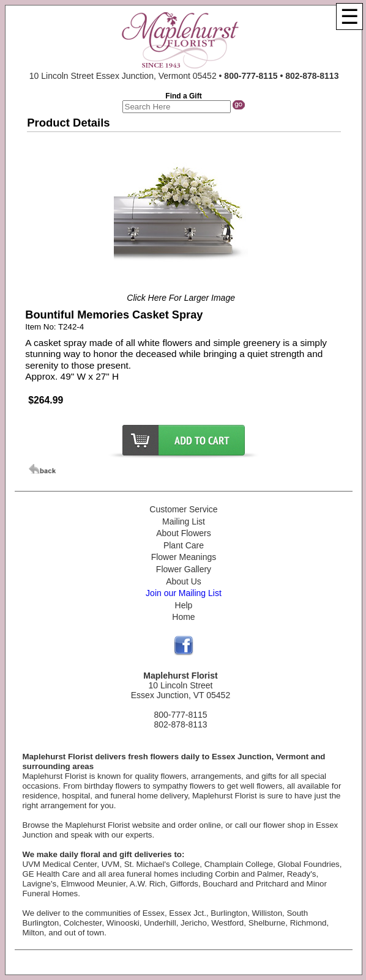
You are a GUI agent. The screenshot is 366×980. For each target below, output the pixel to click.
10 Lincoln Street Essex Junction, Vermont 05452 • (184, 76)
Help (184, 605)
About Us (184, 581)
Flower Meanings (184, 557)
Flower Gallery (184, 569)
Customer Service (183, 509)
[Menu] (349, 17)
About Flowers (183, 533)
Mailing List (184, 521)
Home (183, 617)
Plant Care (184, 545)
